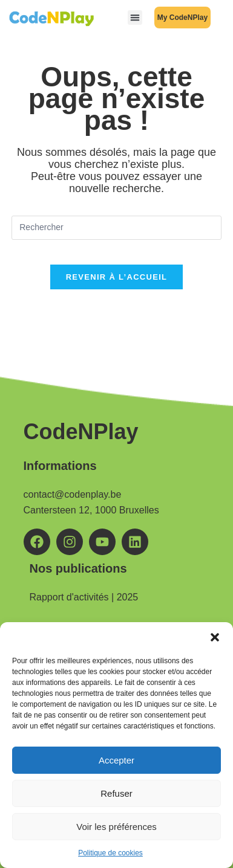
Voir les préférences (116, 827)
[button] (215, 637)
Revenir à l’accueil (117, 277)
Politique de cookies (110, 853)
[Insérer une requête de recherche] (116, 228)
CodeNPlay (81, 432)
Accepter (116, 760)
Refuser (116, 793)
